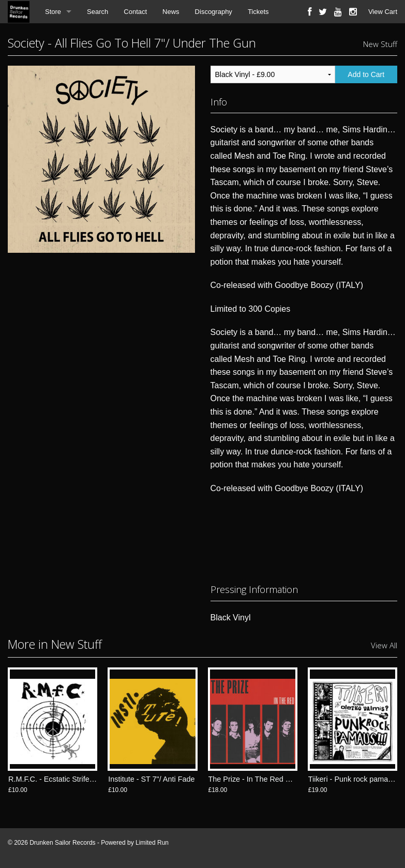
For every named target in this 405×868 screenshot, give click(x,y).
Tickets (258, 12)
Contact (135, 12)
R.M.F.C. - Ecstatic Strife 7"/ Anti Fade (71, 779)
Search (97, 12)
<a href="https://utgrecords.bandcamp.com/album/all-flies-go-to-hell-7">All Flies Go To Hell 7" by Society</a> (304, 537)
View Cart (383, 12)
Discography (214, 12)
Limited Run (152, 843)
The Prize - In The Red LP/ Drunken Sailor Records (293, 779)
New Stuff (380, 44)
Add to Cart (366, 74)
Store (53, 12)
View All (384, 645)
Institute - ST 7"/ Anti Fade (151, 779)
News (171, 12)
